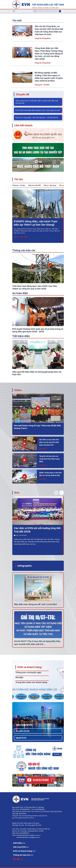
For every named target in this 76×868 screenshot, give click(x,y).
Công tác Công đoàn (43, 38)
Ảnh (17, 493)
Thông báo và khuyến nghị (28, 673)
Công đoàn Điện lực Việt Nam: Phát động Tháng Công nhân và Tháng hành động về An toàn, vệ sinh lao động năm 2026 (49, 54)
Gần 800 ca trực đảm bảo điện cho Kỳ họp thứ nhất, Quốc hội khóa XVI (49, 442)
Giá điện (19, 677)
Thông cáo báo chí (24, 250)
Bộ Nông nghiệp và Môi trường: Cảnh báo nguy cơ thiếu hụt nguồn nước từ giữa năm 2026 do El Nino (37, 225)
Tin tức (19, 179)
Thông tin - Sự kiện (42, 85)
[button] (62, 179)
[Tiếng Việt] (38, 4)
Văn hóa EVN (24, 725)
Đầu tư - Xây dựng (50, 185)
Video (18, 390)
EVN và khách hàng (30, 667)
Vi (60, 11)
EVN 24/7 (18, 432)
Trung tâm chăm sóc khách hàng (31, 682)
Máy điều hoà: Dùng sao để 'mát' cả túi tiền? (36, 604)
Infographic (25, 566)
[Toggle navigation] (14, 11)
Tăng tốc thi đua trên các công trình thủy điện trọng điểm (49, 459)
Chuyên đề (23, 94)
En (62, 11)
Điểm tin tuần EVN (35, 185)
